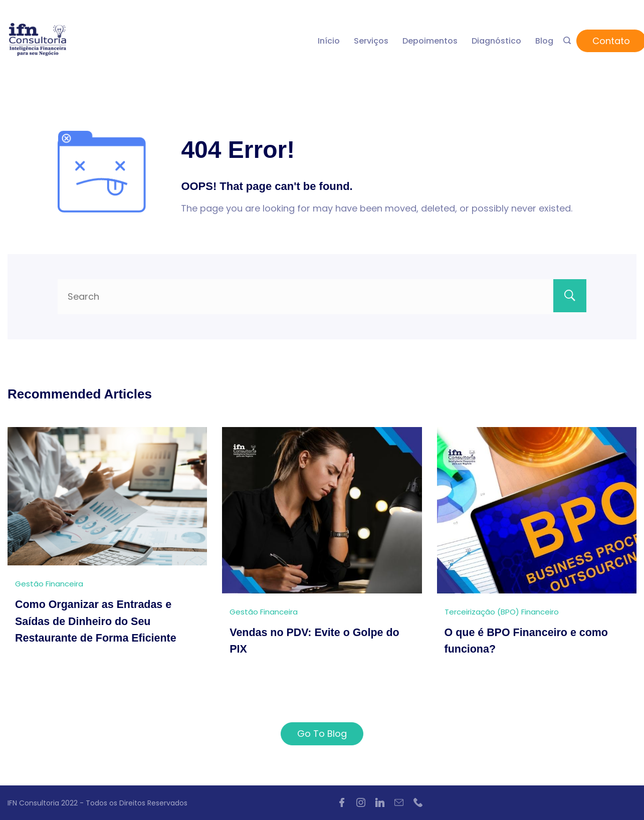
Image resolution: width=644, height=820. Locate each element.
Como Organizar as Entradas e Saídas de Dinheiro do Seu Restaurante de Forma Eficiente (98, 621)
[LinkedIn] (380, 802)
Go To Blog (322, 734)
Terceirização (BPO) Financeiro (502, 612)
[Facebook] (342, 802)
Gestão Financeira (49, 584)
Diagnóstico (496, 41)
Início (329, 41)
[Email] (399, 802)
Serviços (371, 41)
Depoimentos (430, 41)
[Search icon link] (567, 41)
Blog (544, 41)
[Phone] (418, 802)
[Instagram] (361, 802)
